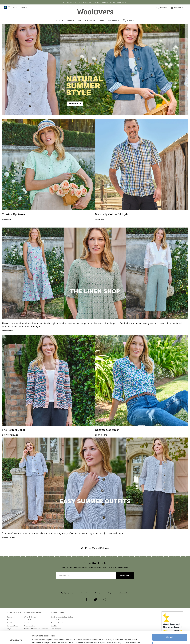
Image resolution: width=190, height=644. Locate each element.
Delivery (10, 617)
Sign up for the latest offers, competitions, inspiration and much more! (95, 2)
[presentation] (4, 69)
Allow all (170, 624)
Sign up (125, 575)
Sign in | (16, 7)
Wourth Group (30, 617)
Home (102, 20)
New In (60, 20)
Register (24, 7)
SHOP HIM (99, 219)
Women (70, 20)
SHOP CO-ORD (8, 537)
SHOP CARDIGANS (10, 435)
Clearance (114, 20)
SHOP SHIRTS (101, 435)
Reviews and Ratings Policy (62, 617)
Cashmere (90, 20)
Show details (37, 639)
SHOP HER (6, 219)
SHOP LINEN (7, 331)
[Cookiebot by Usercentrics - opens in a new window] (16, 639)
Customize (170, 632)
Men (80, 20)
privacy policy (124, 593)
